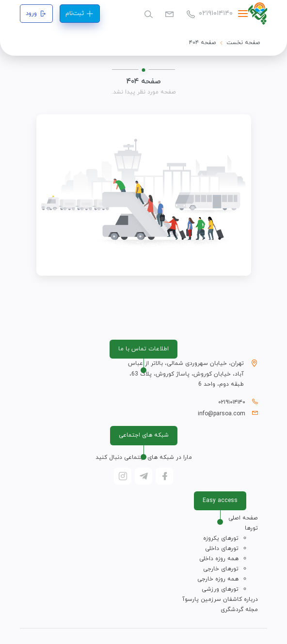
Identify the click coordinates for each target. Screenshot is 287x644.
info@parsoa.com (222, 414)
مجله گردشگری (239, 610)
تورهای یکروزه (221, 538)
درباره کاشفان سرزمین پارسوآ (220, 599)
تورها (251, 528)
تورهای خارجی (221, 569)
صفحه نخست (243, 43)
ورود (36, 14)
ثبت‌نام (80, 14)
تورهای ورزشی (220, 589)
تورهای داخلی (222, 549)
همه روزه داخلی (219, 559)
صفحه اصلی (243, 518)
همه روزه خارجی (218, 579)
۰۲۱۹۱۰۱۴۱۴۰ (209, 13)
